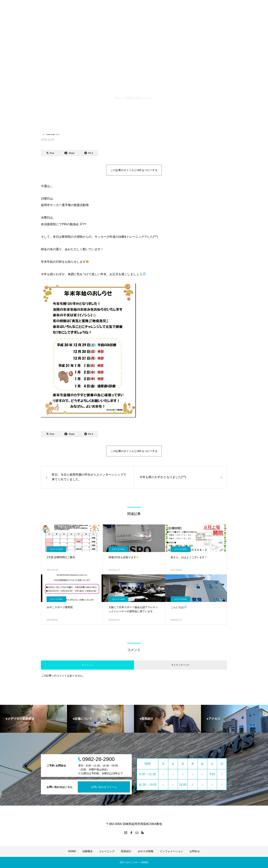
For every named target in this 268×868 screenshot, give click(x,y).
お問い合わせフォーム (104, 787)
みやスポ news (56, 549)
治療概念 (87, 851)
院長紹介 (126, 851)
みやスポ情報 (146, 851)
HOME (72, 851)
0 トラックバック (181, 665)
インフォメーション (171, 851)
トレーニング (107, 851)
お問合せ (195, 851)
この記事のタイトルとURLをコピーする (134, 170)
